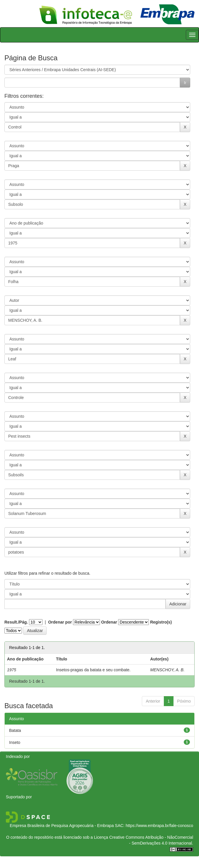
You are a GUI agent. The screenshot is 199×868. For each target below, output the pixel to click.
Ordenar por (60, 622)
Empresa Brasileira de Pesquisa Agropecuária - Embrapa (62, 826)
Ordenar (109, 622)
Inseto (15, 742)
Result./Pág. (16, 622)
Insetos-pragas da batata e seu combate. (93, 670)
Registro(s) (161, 622)
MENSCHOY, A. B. (167, 670)
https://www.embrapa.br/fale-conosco (159, 826)
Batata (15, 730)
